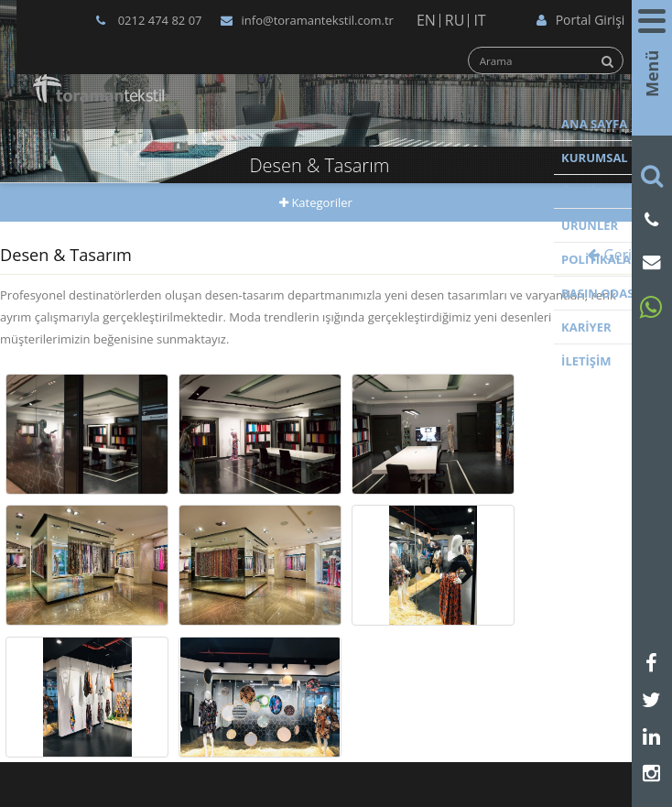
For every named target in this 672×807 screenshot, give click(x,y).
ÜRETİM (584, 191)
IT (479, 20)
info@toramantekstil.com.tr (307, 20)
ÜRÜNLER (590, 225)
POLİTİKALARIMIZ (613, 259)
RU (455, 20)
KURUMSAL (595, 158)
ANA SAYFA (594, 124)
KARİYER (586, 327)
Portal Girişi (581, 20)
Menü (652, 77)
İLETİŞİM (586, 361)
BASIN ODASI (600, 293)
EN (426, 20)
